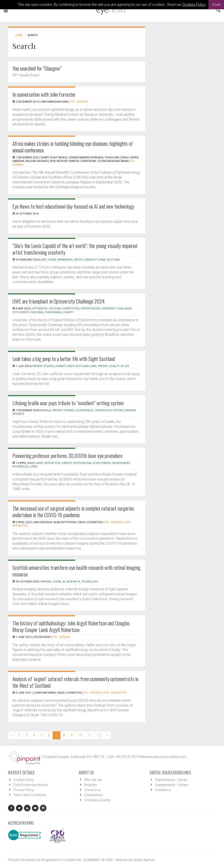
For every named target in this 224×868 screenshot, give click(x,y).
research (73, 582)
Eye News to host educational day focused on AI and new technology (73, 206)
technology (103, 410)
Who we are (93, 780)
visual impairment (60, 260)
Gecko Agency (144, 860)
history (118, 410)
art (44, 260)
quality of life (119, 366)
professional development (92, 463)
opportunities (91, 309)
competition (71, 309)
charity (68, 312)
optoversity (21, 312)
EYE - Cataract (114, 522)
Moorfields (20, 467)
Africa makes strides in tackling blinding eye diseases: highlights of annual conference (73, 147)
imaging (46, 582)
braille (46, 410)
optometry (40, 309)
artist (78, 260)
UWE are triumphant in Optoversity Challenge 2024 (59, 301)
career (67, 463)
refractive (52, 463)
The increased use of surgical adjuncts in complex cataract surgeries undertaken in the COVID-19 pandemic (73, 511)
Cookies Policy (194, 5)
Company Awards (97, 800)
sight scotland (78, 366)
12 (99, 735)
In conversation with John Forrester (44, 94)
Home (19, 35)
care (93, 366)
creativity (91, 260)
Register (91, 785)
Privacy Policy (24, 790)
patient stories (43, 366)
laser (39, 463)
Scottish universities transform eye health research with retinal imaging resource (76, 571)
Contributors (94, 795)
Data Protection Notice (31, 785)
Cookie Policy (24, 780)
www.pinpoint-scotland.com (166, 757)
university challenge (117, 309)
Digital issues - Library (171, 780)
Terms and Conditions (30, 795)
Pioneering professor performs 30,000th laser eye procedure (67, 455)
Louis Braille (84, 410)
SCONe (57, 582)
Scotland (113, 260)
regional (37, 312)
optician (55, 309)
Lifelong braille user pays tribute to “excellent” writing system (68, 403)
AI (64, 582)
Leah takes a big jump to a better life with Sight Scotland (64, 359)
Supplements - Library (172, 785)
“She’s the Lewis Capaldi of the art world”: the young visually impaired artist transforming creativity (75, 249)
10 (80, 735)
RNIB (102, 260)
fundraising (53, 312)
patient (103, 366)
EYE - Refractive (116, 693)
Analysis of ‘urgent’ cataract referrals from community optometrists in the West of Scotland (75, 682)
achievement (121, 463)
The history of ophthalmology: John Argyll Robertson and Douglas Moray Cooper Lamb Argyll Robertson (71, 626)
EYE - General (79, 102)
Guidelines (163, 790)
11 (90, 735)
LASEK (34, 467)
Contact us (93, 790)
